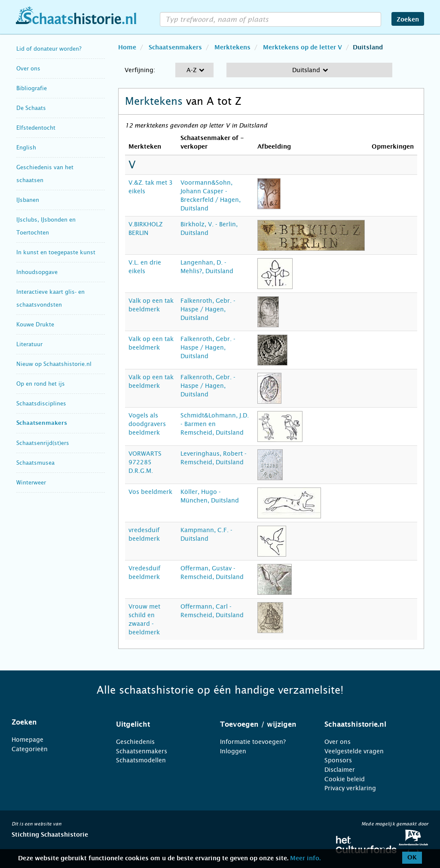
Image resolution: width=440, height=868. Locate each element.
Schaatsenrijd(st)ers (43, 443)
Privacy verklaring (350, 788)
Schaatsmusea (35, 463)
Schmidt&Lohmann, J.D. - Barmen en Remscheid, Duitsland (215, 424)
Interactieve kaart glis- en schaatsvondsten (50, 298)
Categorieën (30, 749)
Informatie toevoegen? (253, 742)
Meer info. (305, 859)
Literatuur (29, 344)
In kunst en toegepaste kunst (56, 252)
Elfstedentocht (36, 128)
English (26, 148)
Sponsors (338, 760)
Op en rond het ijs (41, 384)
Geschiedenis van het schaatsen (45, 174)
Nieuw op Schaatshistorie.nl (54, 364)
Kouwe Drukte (35, 324)
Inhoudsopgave (37, 272)
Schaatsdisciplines (41, 404)
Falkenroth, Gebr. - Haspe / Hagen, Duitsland (208, 309)
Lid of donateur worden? (49, 49)
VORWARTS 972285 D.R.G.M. (145, 462)
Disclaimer (340, 770)
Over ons (28, 69)
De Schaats (31, 108)
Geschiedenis (135, 742)
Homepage (27, 740)
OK (412, 858)
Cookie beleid (345, 779)
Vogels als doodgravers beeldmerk (147, 424)
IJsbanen (28, 200)
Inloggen (233, 751)
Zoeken (408, 20)
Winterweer (31, 483)
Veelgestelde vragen (354, 751)
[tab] (53, 722)
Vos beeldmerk (150, 492)
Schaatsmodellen (141, 760)
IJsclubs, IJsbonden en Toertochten (46, 226)
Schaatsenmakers (42, 423)
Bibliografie (32, 88)
